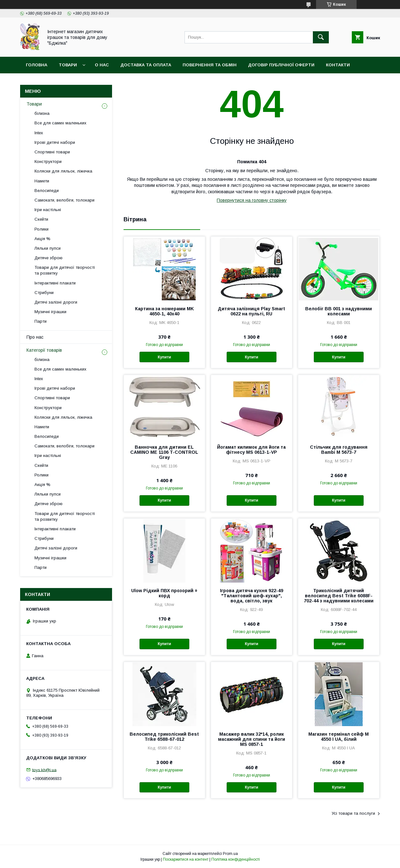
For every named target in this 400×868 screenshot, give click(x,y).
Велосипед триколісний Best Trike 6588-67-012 (164, 737)
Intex (39, 133)
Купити (164, 357)
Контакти (338, 65)
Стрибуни (44, 293)
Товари (68, 65)
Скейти (41, 219)
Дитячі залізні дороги (56, 302)
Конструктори (48, 162)
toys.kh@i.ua (44, 770)
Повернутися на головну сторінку (252, 200)
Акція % (42, 239)
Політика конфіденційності (236, 859)
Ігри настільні (48, 210)
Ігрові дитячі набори (55, 142)
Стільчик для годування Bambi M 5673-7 (339, 450)
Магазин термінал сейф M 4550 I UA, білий (339, 737)
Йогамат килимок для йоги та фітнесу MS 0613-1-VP (251, 450)
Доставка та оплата (146, 65)
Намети (42, 181)
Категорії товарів (44, 350)
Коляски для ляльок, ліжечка (63, 171)
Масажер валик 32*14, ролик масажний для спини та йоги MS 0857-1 (252, 739)
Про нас (35, 337)
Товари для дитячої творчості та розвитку (65, 270)
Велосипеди (47, 191)
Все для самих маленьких (60, 123)
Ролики (42, 229)
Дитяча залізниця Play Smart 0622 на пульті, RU (251, 311)
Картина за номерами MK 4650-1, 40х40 (164, 311)
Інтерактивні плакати (55, 283)
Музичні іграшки (50, 312)
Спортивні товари (52, 152)
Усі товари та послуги (353, 813)
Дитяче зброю (49, 258)
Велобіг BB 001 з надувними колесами (339, 311)
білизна (42, 113)
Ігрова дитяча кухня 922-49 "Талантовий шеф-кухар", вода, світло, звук (252, 596)
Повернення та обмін (210, 65)
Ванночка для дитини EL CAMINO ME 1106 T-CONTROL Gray (164, 452)
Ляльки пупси (48, 248)
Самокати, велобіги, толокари (64, 200)
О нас (102, 65)
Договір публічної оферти (281, 65)
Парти (41, 321)
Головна (37, 65)
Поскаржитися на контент (186, 859)
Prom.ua (230, 854)
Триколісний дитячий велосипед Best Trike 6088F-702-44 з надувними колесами (339, 596)
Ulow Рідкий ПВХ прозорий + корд (164, 593)
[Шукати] (321, 37)
